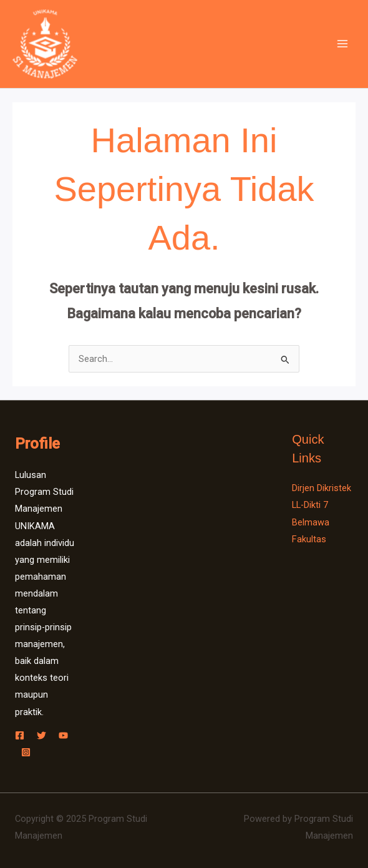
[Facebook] (20, 735)
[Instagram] (26, 752)
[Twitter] (41, 735)
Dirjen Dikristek (322, 488)
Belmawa (311, 522)
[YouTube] (63, 735)
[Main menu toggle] (342, 44)
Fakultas (309, 539)
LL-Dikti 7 (310, 505)
